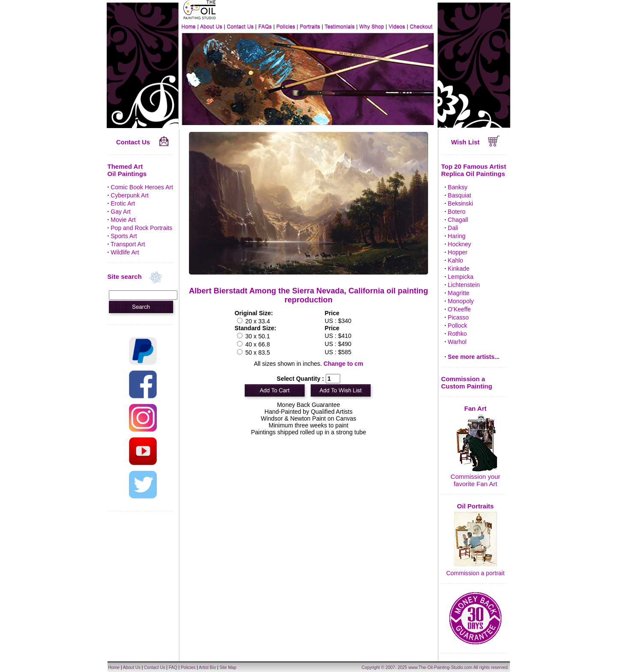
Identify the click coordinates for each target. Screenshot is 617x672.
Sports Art (124, 236)
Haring (457, 236)
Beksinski (460, 203)
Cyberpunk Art (130, 195)
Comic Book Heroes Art (142, 187)
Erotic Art (123, 203)
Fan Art (476, 408)
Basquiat (459, 195)
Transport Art (128, 244)
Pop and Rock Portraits (141, 228)
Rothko (457, 334)
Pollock (457, 326)
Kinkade (459, 269)
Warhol (457, 342)
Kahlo (455, 260)
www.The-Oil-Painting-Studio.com (440, 668)
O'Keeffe (459, 309)
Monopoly (461, 301)
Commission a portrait (475, 573)
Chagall (458, 220)
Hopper (458, 252)
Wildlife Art (125, 252)
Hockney (459, 244)
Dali (453, 228)
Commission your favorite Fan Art (476, 480)
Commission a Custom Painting (467, 382)
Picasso (458, 317)
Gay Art (121, 212)
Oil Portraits (476, 506)
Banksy (458, 187)
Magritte (459, 293)
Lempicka (461, 277)
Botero (457, 212)
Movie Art (123, 220)
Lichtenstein (464, 285)
